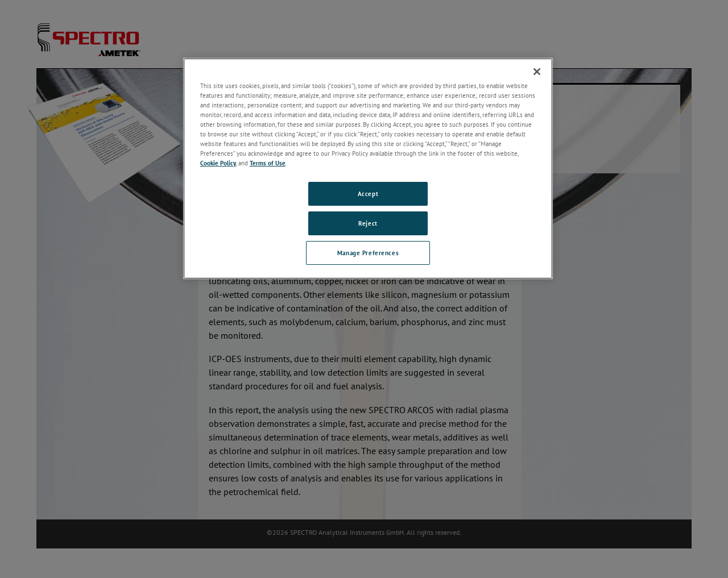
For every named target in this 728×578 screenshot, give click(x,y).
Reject (368, 223)
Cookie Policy (218, 163)
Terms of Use (268, 163)
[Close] (537, 72)
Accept (368, 194)
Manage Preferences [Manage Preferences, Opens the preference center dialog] (368, 253)
